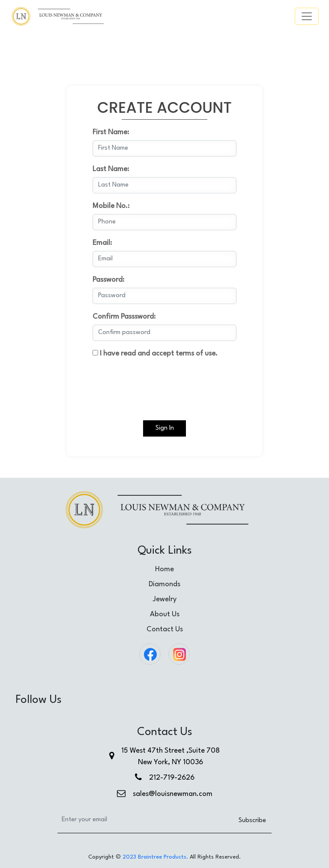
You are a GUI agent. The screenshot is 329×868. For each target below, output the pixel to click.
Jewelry (165, 599)
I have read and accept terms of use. (155, 354)
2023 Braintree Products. (155, 857)
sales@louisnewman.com (173, 794)
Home (164, 569)
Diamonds (164, 584)
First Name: (111, 132)
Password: (108, 280)
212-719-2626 (172, 778)
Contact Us (165, 629)
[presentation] (158, 383)
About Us (165, 614)
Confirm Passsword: (124, 317)
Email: (102, 243)
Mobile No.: (111, 206)
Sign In (165, 428)
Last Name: (111, 169)
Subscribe (252, 821)
